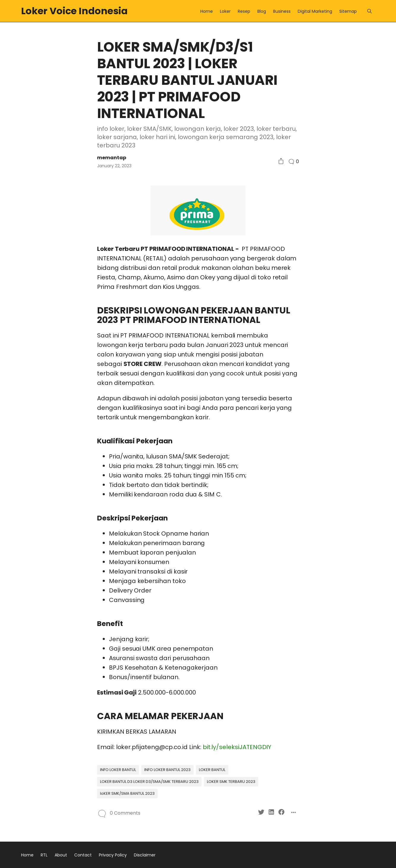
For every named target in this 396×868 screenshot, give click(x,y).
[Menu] (369, 11)
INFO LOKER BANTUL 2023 (167, 770)
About (61, 855)
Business (282, 11)
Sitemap (348, 11)
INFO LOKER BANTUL (118, 770)
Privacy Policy (113, 855)
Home (207, 11)
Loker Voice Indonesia (74, 11)
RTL (44, 855)
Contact (83, 855)
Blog (262, 11)
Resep (244, 11)
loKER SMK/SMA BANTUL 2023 (127, 793)
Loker (225, 11)
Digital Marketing (315, 11)
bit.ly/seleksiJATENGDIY (237, 747)
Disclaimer (145, 855)
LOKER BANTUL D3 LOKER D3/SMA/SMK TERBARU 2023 (149, 782)
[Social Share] (281, 161)
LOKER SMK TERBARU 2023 (231, 782)
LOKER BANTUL (212, 770)
